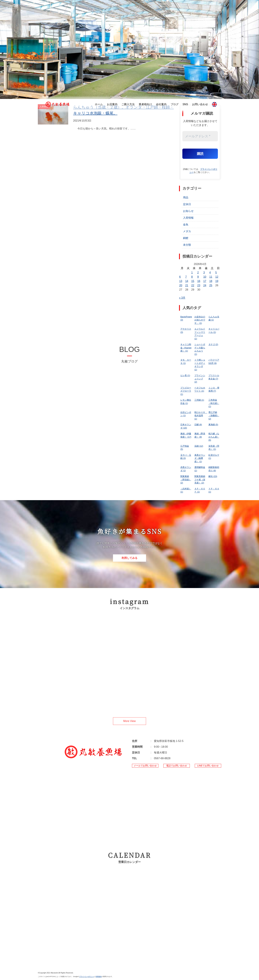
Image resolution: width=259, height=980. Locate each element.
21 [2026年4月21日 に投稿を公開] (187, 285)
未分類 (187, 245)
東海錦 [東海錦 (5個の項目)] (213, 425)
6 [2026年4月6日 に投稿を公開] (180, 277)
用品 (186, 197)
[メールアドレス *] (200, 136)
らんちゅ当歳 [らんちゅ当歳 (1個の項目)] (214, 318)
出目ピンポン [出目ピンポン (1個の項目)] (186, 414)
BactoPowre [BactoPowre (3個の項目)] (186, 318)
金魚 (186, 225)
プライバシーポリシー (87, 977)
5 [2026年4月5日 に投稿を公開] (216, 272)
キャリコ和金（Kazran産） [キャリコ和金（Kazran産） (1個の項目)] (186, 348)
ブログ (175, 104)
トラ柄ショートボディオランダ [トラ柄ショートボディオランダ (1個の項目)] (200, 365)
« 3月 (182, 298)
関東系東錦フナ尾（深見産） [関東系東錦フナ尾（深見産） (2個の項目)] (200, 480)
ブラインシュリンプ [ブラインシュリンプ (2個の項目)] (200, 379)
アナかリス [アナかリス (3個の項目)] (186, 331)
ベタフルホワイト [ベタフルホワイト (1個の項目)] (200, 389)
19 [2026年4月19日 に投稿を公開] (217, 281)
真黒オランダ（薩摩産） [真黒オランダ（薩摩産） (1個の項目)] (200, 458)
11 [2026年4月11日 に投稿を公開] (211, 277)
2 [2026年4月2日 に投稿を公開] (198, 272)
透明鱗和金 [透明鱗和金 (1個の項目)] (200, 469)
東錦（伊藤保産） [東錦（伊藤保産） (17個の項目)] (186, 435)
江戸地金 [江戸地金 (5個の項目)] (185, 448)
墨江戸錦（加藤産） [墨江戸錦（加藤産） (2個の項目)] (214, 416)
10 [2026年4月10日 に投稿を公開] (205, 277)
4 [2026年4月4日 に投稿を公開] (210, 272)
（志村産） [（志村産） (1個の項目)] (186, 490)
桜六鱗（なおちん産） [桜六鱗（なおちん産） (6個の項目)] (214, 437)
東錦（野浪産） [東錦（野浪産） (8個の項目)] (200, 435)
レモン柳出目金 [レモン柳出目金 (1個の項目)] (186, 402)
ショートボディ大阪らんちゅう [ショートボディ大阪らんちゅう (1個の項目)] (200, 349)
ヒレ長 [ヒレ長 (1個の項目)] (185, 375)
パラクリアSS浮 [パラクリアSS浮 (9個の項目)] (214, 362)
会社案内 (161, 104)
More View (129, 721)
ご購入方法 (128, 104)
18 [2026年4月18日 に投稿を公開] (211, 281)
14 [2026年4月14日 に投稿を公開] (187, 281)
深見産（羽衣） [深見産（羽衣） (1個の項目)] (214, 448)
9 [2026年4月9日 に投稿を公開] (198, 277)
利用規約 (99, 977)
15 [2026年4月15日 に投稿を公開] (193, 281)
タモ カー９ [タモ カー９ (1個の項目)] (186, 362)
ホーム (99, 104)
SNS (185, 104)
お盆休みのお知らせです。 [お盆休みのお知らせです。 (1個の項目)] (200, 320)
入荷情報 (188, 218)
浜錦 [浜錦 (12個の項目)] (199, 446)
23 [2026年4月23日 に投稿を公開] (199, 285)
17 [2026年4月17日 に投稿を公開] (205, 281)
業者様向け (145, 104)
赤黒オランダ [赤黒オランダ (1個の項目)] (186, 469)
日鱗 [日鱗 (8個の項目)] (198, 425)
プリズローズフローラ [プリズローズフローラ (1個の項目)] (186, 391)
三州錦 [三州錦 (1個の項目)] (199, 400)
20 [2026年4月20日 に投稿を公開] (181, 285)
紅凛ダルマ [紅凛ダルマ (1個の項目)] (214, 457)
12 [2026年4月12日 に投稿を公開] (217, 277)
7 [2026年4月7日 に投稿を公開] (186, 277)
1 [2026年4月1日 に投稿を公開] (192, 272)
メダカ (187, 231)
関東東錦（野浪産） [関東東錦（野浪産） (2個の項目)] (186, 480)
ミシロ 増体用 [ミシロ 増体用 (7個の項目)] (214, 389)
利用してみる (129, 558)
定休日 (187, 204)
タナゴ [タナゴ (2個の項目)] (213, 344)
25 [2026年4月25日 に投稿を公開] (211, 285)
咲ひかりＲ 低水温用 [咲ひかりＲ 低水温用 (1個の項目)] (201, 416)
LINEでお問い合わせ (208, 766)
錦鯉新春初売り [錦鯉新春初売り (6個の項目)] (214, 469)
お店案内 (112, 104)
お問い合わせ (200, 104)
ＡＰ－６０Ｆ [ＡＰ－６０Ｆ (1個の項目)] (200, 490)
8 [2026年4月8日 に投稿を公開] (192, 277)
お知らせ (188, 211)
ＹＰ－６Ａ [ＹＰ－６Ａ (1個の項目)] (214, 490)
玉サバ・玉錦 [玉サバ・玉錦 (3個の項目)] (186, 457)
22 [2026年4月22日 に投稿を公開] (193, 285)
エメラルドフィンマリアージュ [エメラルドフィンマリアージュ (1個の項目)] (200, 334)
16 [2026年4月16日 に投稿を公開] (199, 281)
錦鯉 (186, 238)
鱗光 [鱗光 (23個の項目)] (213, 476)
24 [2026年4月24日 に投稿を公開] (205, 285)
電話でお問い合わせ (177, 766)
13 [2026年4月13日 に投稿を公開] (181, 281)
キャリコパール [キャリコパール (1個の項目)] (214, 331)
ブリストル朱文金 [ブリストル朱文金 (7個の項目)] (214, 377)
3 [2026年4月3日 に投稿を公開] (204, 272)
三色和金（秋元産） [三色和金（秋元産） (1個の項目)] (214, 403)
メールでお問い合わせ (145, 766)
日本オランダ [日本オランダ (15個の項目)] (186, 426)
